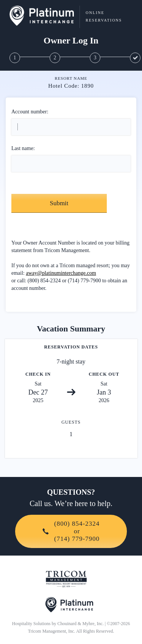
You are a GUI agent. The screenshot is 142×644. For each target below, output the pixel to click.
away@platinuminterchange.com (61, 273)
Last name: (23, 148)
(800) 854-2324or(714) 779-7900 (71, 531)
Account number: (30, 112)
